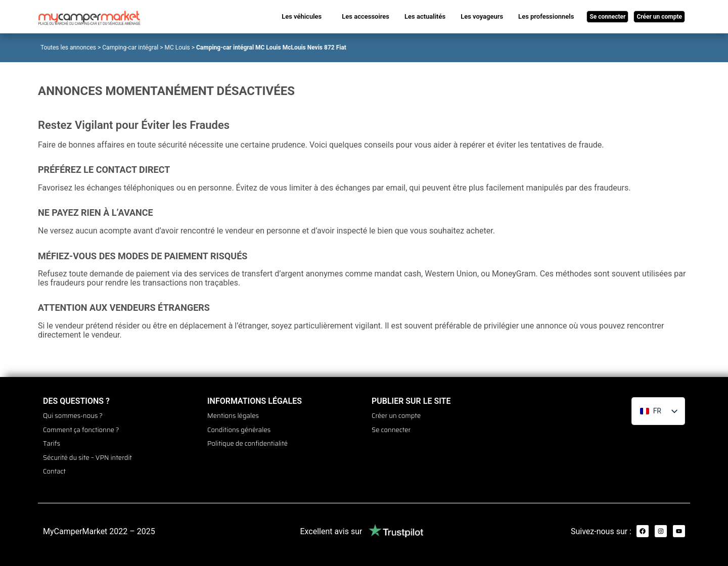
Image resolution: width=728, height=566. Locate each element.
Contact (54, 466)
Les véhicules (302, 16)
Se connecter (391, 428)
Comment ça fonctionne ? (81, 428)
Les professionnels (546, 16)
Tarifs (52, 441)
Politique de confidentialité (247, 441)
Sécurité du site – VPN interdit (87, 453)
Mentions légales (233, 415)
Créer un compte (396, 415)
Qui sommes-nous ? (73, 415)
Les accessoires (366, 16)
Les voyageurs (482, 16)
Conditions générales (239, 428)
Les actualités (425, 16)
